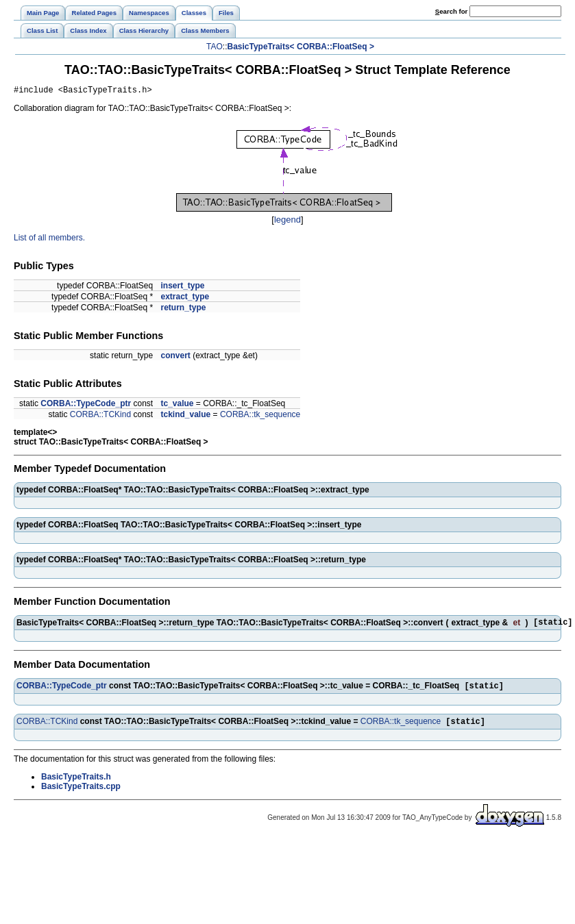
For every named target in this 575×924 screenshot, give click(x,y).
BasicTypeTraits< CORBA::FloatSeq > (301, 47)
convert (175, 358)
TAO (215, 47)
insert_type (182, 288)
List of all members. (49, 240)
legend (287, 222)
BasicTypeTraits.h (76, 784)
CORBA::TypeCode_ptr (86, 405)
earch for (451, 11)
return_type (183, 310)
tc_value (177, 405)
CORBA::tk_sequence (260, 416)
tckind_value (185, 416)
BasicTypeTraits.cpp (81, 793)
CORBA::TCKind (100, 416)
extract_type (185, 299)
